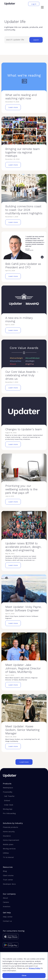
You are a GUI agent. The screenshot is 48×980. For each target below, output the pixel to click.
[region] (24, 966)
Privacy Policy (35, 968)
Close (24, 975)
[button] (42, 8)
